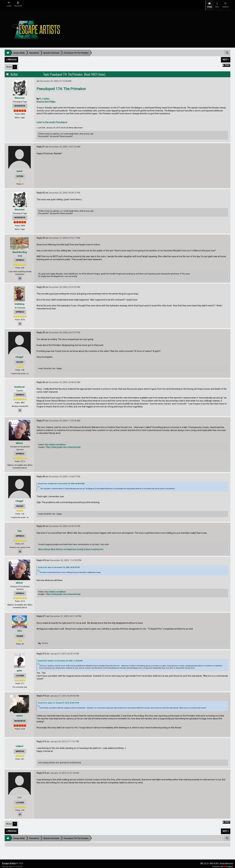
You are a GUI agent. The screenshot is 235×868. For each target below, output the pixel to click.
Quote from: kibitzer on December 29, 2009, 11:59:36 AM (60, 659)
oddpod (19, 744)
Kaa (19, 529)
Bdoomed (19, 96)
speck (19, 169)
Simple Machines (226, 861)
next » (226, 57)
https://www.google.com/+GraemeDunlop (63, 445)
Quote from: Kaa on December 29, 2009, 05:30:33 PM (59, 565)
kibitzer (19, 441)
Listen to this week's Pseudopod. (52, 120)
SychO (231, 864)
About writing (43, 547)
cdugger (19, 355)
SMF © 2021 (214, 861)
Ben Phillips (50, 100)
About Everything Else (94, 547)
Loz (19, 795)
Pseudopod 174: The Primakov (61, 87)
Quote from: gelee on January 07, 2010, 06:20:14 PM (58, 701)
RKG (19, 629)
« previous (11, 57)
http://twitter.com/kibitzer (55, 442)
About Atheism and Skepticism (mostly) (67, 547)
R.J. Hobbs (44, 97)
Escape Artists (9, 861)
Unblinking (19, 302)
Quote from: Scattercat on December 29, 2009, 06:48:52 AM (61, 481)
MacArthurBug (19, 250)
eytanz (19, 713)
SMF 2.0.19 (204, 861)
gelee (19, 668)
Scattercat (19, 385)
